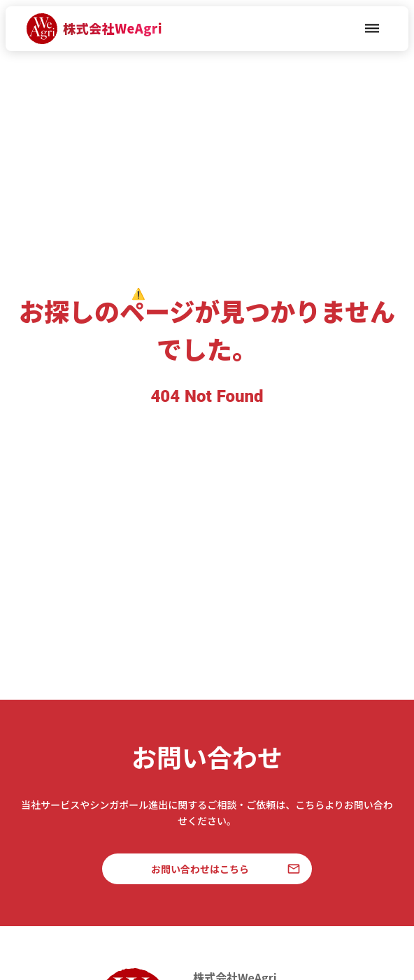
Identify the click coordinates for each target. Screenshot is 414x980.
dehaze (372, 29)
